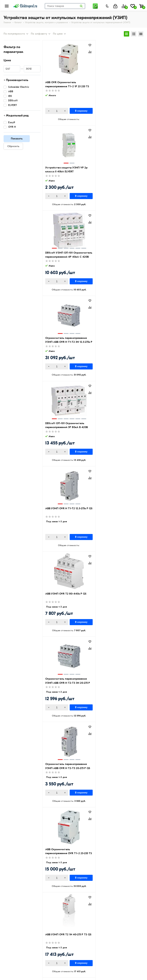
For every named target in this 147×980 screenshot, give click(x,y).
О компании (12, 900)
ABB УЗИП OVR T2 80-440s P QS (66, 339)
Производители (14, 905)
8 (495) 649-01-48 (89, 950)
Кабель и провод (109, 900)
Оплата (56, 900)
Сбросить (13, 146)
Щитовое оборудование (114, 910)
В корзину (79, 111)
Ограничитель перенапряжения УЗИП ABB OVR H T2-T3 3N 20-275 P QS (117, 343)
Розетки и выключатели (113, 905)
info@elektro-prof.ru (91, 962)
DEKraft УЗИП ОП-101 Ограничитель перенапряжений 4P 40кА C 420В (66, 172)
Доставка (57, 905)
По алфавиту (39, 34)
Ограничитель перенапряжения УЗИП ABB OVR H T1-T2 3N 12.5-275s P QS (116, 172)
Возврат (56, 910)
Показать (17, 139)
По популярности (14, 34)
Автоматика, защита (111, 915)
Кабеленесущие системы (114, 921)
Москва (82, 969)
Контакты (10, 910)
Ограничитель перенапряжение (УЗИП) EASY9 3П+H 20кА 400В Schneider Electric (66, 685)
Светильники (106, 926)
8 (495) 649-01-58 (89, 955)
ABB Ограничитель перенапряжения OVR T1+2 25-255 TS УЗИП (117, 428)
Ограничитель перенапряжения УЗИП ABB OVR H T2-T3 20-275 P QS (66, 428)
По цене (58, 34)
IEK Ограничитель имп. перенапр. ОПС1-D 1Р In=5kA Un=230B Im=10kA (118, 514)
